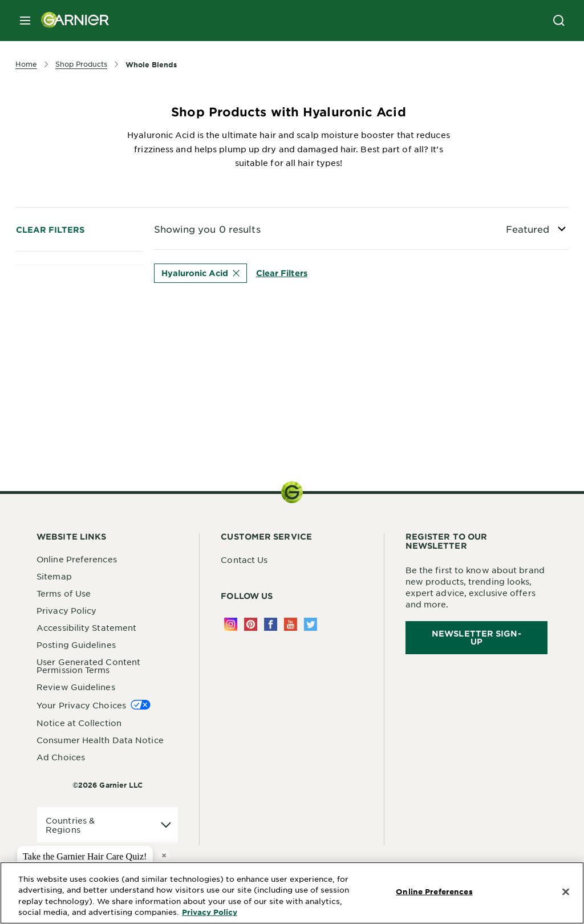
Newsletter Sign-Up (476, 637)
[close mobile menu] (25, 21)
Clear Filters (50, 230)
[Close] (566, 892)
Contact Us (244, 560)
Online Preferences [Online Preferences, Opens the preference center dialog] (434, 891)
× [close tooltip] (164, 855)
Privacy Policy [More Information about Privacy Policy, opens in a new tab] (210, 912)
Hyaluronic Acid (200, 273)
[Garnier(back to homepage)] (71, 21)
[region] (292, 893)
